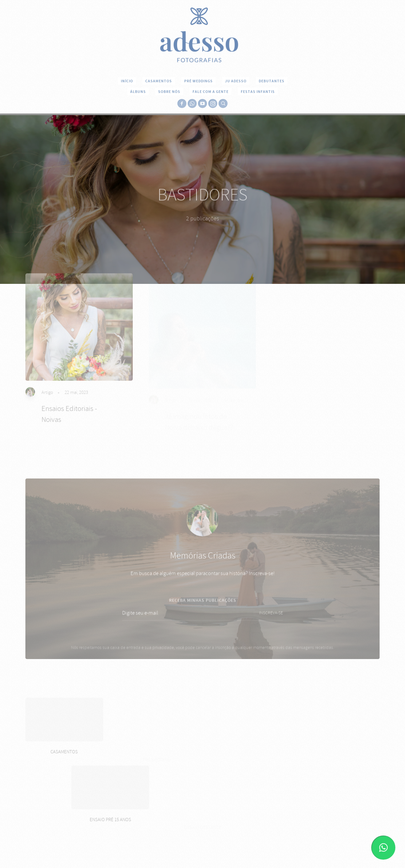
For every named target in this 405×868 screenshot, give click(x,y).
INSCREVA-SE (271, 621)
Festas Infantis (258, 92)
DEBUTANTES (272, 81)
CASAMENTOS (159, 81)
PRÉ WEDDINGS (198, 81)
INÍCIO (127, 81)
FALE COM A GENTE (211, 92)
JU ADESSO (236, 81)
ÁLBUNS (138, 92)
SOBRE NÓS (169, 92)
